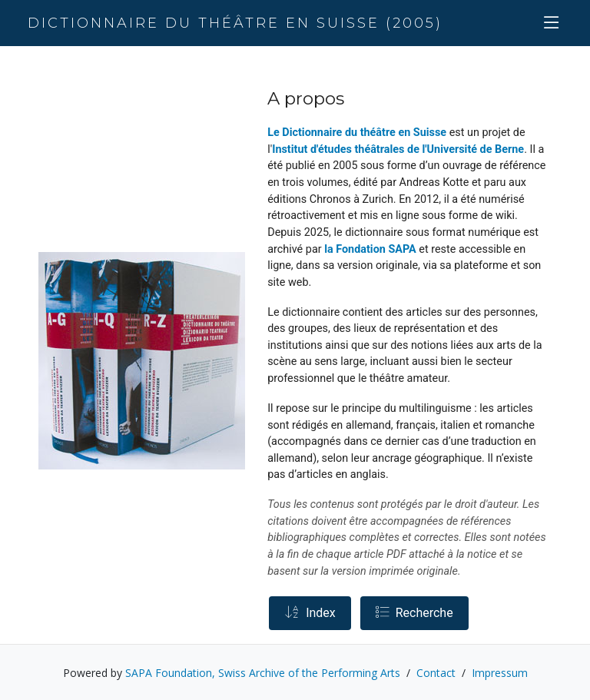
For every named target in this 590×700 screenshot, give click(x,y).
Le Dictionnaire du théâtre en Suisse (357, 133)
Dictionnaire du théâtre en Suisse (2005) (235, 23)
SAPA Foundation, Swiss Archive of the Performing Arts (263, 673)
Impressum (500, 673)
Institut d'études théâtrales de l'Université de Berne (398, 149)
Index (310, 613)
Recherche (414, 613)
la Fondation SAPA (370, 249)
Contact (436, 673)
